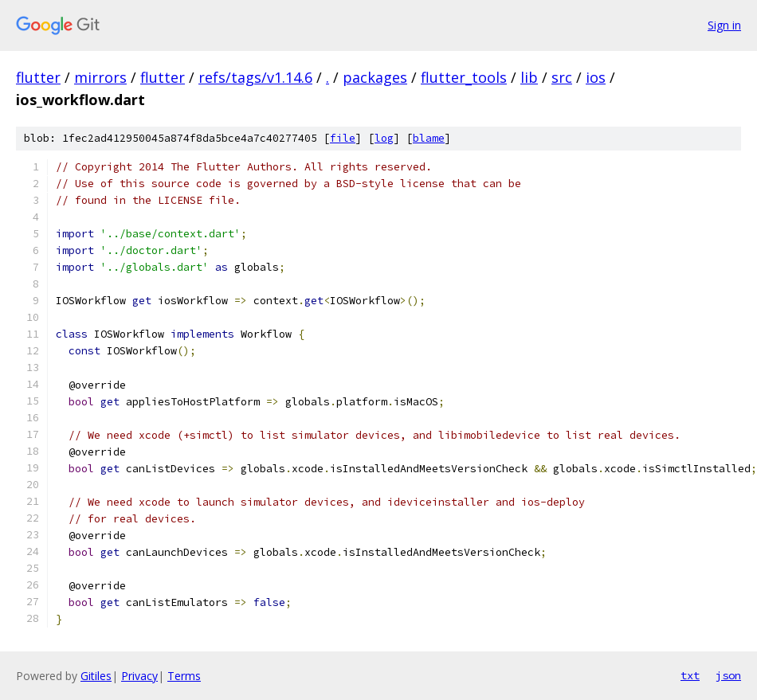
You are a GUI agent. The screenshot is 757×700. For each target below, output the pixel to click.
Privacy (139, 676)
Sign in (724, 25)
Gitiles (96, 676)
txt (690, 675)
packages (375, 77)
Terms (184, 676)
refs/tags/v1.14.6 (255, 77)
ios (596, 77)
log (384, 138)
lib (529, 77)
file (343, 138)
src (562, 77)
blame (429, 138)
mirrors (100, 77)
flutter (38, 77)
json (728, 675)
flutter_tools (464, 77)
